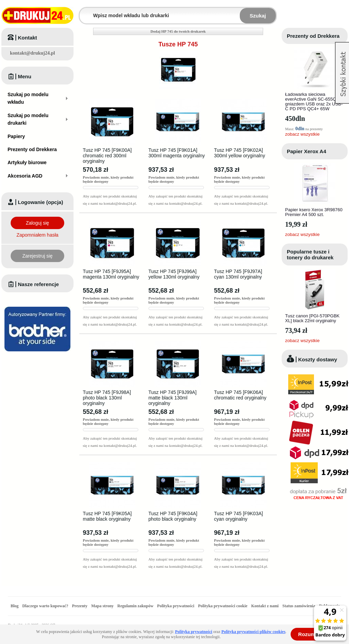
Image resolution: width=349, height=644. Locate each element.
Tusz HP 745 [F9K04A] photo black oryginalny (173, 516)
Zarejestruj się (37, 256)
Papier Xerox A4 (307, 151)
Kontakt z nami (265, 606)
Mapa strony (102, 606)
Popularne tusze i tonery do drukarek (310, 255)
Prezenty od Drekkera (313, 36)
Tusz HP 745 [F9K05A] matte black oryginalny (107, 516)
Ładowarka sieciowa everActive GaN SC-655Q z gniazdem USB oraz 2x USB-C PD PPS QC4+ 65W (314, 101)
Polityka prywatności (176, 606)
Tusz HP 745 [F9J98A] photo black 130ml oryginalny (107, 398)
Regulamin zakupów (136, 606)
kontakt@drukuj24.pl (32, 53)
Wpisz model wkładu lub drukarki (84, 12)
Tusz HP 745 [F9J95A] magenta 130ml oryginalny (111, 274)
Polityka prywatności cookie (223, 606)
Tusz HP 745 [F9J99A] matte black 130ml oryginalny (172, 398)
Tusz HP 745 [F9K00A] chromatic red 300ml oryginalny (107, 156)
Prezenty (80, 606)
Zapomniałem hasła (37, 235)
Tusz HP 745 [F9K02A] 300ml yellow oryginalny (240, 153)
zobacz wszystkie (302, 134)
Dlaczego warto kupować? (45, 606)
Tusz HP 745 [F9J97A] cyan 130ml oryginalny (238, 274)
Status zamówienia (299, 606)
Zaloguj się (37, 223)
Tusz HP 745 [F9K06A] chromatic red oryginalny (240, 395)
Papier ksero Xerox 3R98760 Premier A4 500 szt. (314, 212)
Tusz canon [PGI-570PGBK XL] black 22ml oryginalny (312, 318)
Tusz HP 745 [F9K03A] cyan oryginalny (238, 516)
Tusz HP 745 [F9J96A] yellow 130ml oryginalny (174, 274)
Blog (15, 606)
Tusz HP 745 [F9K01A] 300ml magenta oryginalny (177, 153)
